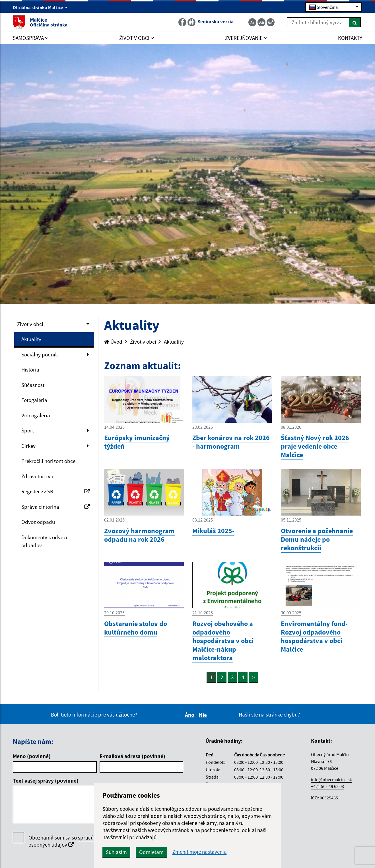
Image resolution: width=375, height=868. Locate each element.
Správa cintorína (55, 507)
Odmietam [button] (151, 852)
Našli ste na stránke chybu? (269, 715)
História (30, 370)
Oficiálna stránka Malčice (40, 7)
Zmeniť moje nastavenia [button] (200, 852)
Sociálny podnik (40, 354)
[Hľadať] (355, 22)
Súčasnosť (33, 385)
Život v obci (30, 324)
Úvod (113, 342)
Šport (28, 430)
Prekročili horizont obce (48, 461)
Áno (190, 715)
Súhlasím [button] (116, 852)
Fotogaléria (34, 400)
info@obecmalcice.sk (331, 779)
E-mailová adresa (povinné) (132, 756)
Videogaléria (36, 415)
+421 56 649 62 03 (327, 786)
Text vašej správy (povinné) (46, 781)
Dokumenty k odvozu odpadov (45, 541)
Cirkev (28, 446)
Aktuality (31, 339)
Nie (204, 715)
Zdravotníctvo (37, 476)
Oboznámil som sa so (68, 841)
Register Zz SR (55, 491)
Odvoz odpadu (38, 522)
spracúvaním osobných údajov (68, 841)
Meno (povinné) (32, 756)
